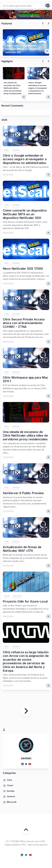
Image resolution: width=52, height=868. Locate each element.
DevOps (11, 791)
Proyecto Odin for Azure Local (25, 601)
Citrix (6, 150)
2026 (4, 120)
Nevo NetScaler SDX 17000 (23, 269)
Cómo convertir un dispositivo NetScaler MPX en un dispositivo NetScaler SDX (23, 49)
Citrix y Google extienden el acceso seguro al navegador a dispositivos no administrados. (38, 88)
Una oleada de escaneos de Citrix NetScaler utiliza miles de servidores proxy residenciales (13, 88)
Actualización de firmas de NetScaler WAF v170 (22, 549)
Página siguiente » (26, 711)
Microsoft (17, 596)
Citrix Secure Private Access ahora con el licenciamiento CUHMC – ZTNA (24, 323)
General (16, 150)
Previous (43, 23)
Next (48, 23)
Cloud (7, 596)
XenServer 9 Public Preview (23, 493)
